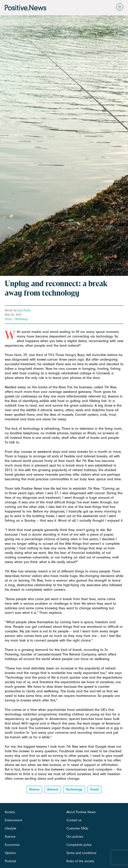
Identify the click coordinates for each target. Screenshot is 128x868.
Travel (8, 319)
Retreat (53, 789)
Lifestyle (11, 828)
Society (10, 812)
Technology (74, 789)
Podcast (10, 861)
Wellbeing (21, 319)
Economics (12, 845)
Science (10, 837)
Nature (34, 789)
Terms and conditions (81, 853)
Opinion (10, 853)
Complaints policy (79, 845)
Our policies (75, 837)
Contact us (74, 820)
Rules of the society (80, 861)
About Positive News (81, 812)
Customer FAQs (77, 828)
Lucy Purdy (24, 310)
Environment (13, 820)
